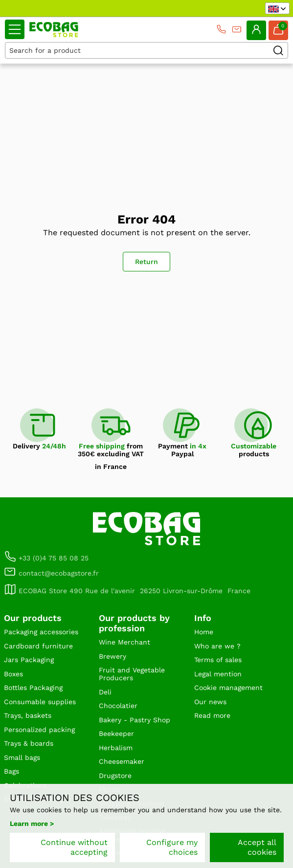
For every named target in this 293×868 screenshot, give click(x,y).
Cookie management (228, 688)
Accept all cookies (257, 847)
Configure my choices (172, 847)
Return (146, 262)
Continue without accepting (74, 847)
